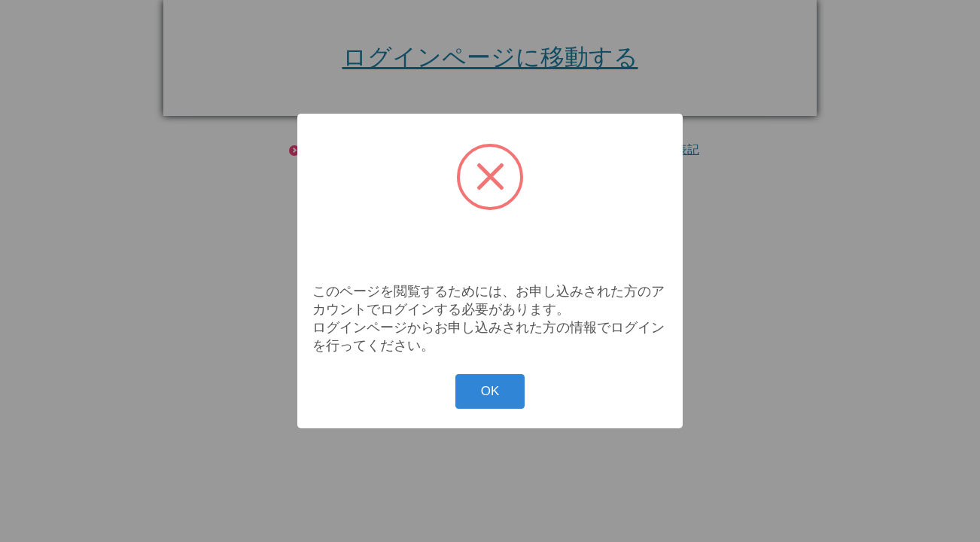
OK (490, 391)
